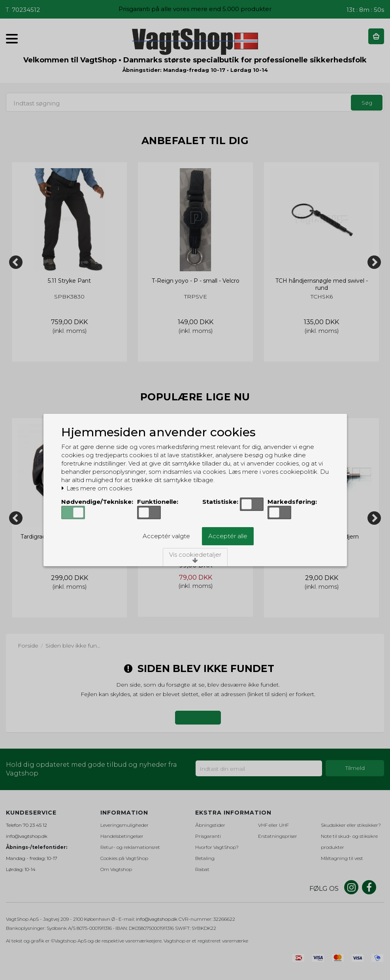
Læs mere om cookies (97, 488)
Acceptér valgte (166, 536)
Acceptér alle (228, 536)
